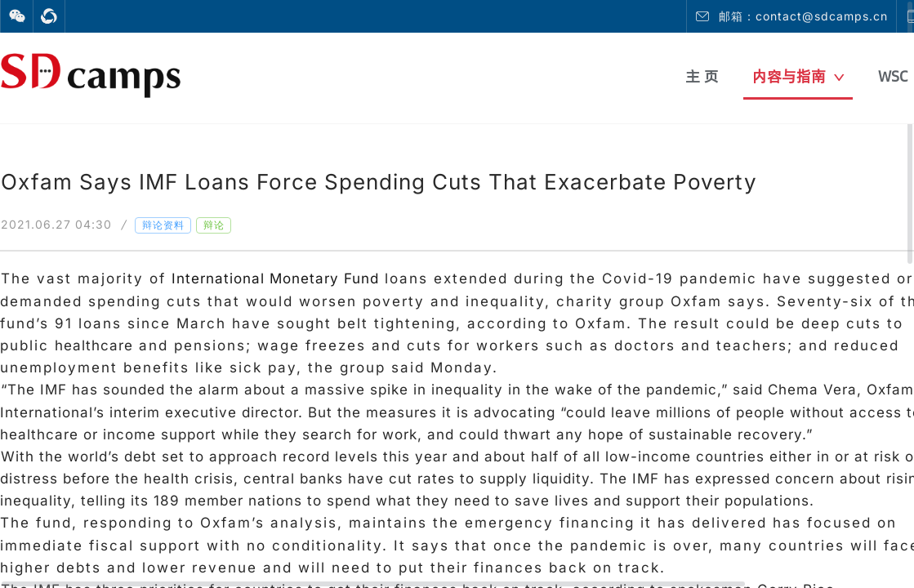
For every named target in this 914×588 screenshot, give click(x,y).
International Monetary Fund (275, 278)
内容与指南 (798, 76)
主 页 (702, 76)
